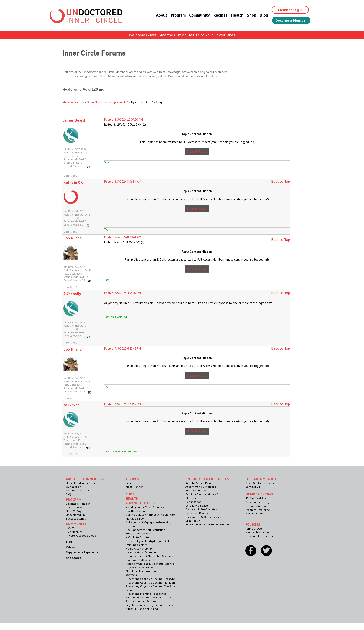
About (162, 15)
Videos (70, 547)
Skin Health (193, 521)
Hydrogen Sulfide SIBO (140, 560)
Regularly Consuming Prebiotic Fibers (149, 605)
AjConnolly (72, 294)
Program (178, 15)
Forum (70, 528)
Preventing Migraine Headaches (146, 594)
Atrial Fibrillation (196, 490)
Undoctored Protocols (207, 479)
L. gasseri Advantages (140, 567)
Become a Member (291, 20)
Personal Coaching (257, 502)
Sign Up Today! (197, 151)
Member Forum (72, 102)
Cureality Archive (256, 506)
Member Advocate (77, 490)
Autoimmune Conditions (201, 487)
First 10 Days (74, 507)
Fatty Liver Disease (197, 513)
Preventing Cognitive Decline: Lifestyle (150, 579)
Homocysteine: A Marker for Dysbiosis (150, 556)
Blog (264, 15)
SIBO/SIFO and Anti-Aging (142, 609)
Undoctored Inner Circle (81, 483)
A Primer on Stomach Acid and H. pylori (150, 597)
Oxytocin (131, 575)
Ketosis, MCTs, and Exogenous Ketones (150, 564)
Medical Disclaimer (258, 532)
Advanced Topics (141, 503)
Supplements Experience (82, 552)
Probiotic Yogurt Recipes (141, 601)
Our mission (74, 487)
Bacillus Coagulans (138, 511)
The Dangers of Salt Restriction (145, 530)
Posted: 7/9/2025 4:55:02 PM (123, 293)
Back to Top (281, 181)
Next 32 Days (74, 511)
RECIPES (133, 479)
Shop (252, 15)
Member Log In (290, 10)
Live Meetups (74, 532)
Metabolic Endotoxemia (141, 571)
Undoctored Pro (76, 515)
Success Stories (76, 519)
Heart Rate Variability (139, 549)
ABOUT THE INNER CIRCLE (87, 479)
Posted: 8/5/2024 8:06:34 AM (123, 182)
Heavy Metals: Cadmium (141, 552)
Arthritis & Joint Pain (198, 483)
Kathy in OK (73, 182)
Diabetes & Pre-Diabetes (201, 509)
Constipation (193, 502)
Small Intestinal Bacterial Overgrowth (210, 524)
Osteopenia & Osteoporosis (203, 517)
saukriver (71, 405)
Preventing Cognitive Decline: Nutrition (150, 582)
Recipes (220, 15)
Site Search (73, 558)
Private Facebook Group (81, 535)
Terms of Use (254, 529)
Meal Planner (134, 487)
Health (237, 15)
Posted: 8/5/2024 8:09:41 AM (123, 237)
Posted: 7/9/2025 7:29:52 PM (123, 404)
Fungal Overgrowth (138, 533)
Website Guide (254, 513)
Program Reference (258, 510)
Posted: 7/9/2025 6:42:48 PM (123, 349)
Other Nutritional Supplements (107, 102)
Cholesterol (193, 498)
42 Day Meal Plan (257, 498)
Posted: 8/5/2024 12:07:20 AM (123, 120)
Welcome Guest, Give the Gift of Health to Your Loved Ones (182, 35)
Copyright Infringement (260, 536)
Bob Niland (73, 238)
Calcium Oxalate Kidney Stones (206, 494)
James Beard (74, 120)
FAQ (68, 494)
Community (200, 15)
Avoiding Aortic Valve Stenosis (145, 507)
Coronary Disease (197, 506)
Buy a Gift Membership (260, 483)
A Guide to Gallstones (140, 537)
